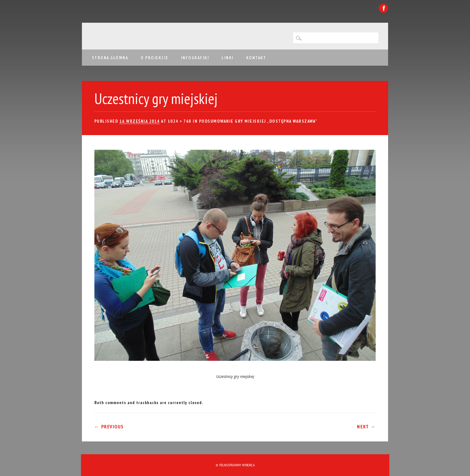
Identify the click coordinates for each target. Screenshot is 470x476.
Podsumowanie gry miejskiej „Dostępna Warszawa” (258, 121)
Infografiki (195, 58)
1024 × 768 (180, 121)
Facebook (383, 8)
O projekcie (154, 58)
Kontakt (256, 58)
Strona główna (110, 58)
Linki (228, 58)
